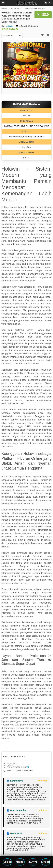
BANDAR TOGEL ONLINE (35, 9)
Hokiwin (4, 9)
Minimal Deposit (20, 771)
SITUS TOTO (16, 9)
